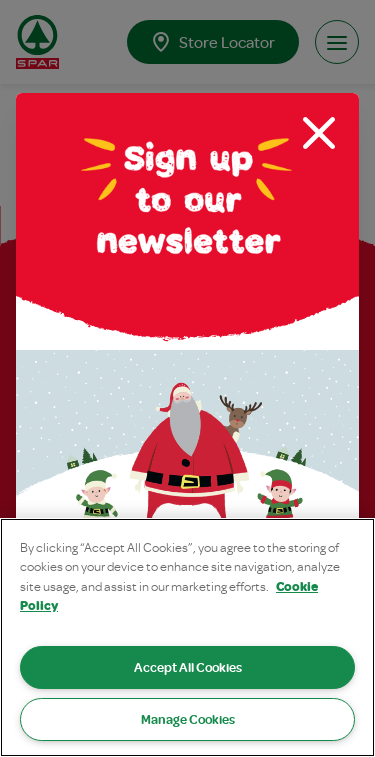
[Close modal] (319, 133)
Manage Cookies (188, 719)
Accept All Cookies (188, 667)
